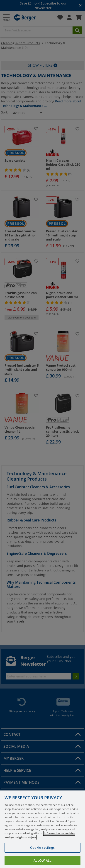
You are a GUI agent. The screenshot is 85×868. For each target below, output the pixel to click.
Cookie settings (42, 853)
